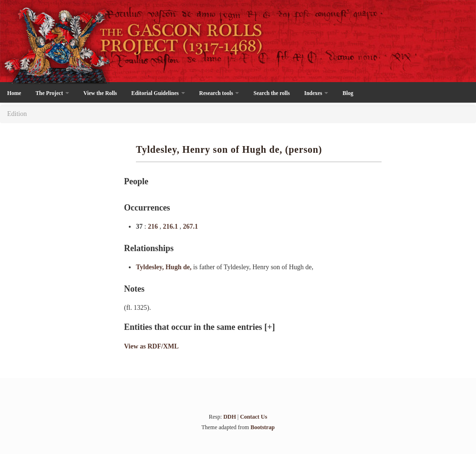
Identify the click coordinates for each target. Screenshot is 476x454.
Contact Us (254, 417)
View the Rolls (100, 93)
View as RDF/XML (151, 346)
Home (14, 93)
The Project (52, 93)
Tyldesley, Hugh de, (165, 267)
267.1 (190, 227)
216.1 (171, 227)
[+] (269, 327)
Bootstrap (263, 427)
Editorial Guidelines (158, 93)
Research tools (219, 93)
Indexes (316, 93)
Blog (348, 93)
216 (154, 227)
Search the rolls (271, 93)
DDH (230, 417)
